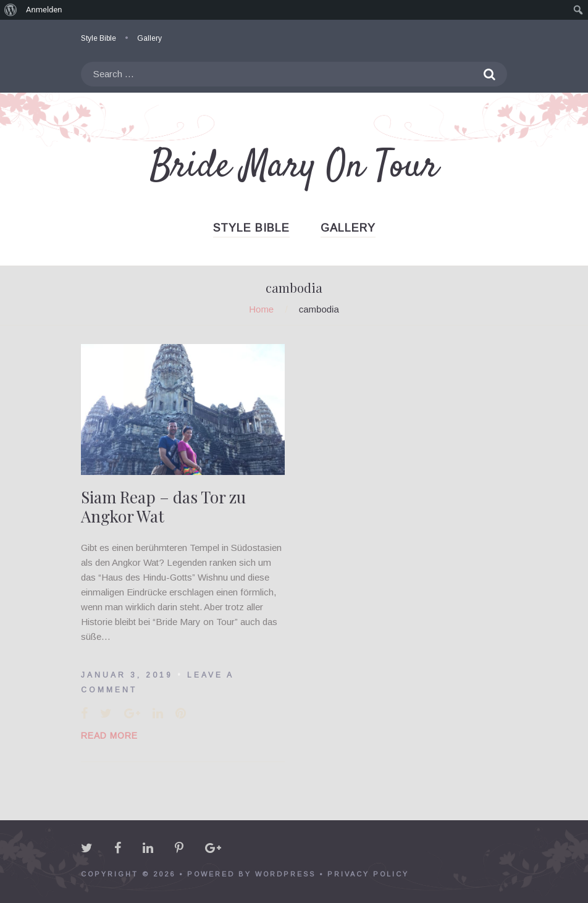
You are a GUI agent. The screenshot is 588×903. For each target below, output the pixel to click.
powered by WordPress (251, 874)
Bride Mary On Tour (294, 167)
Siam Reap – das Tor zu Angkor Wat (163, 506)
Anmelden (44, 10)
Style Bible (99, 38)
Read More (109, 736)
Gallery (149, 38)
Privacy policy (368, 874)
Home (261, 309)
